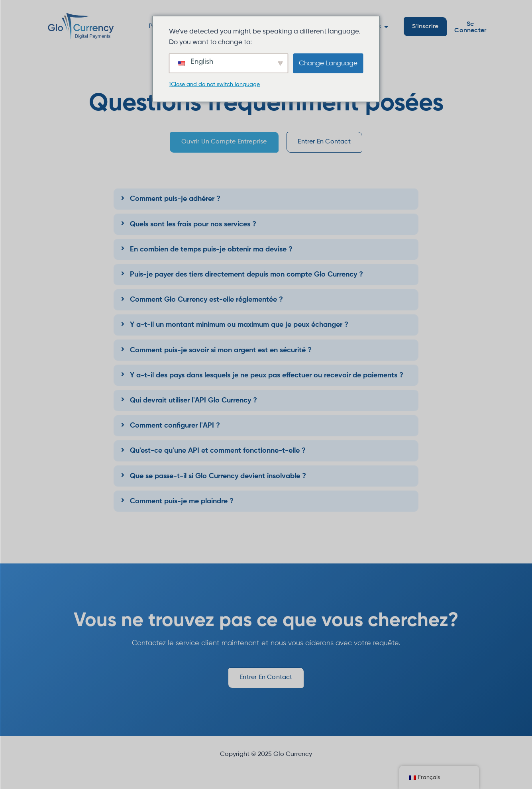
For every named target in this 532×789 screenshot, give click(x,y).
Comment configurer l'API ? (175, 428)
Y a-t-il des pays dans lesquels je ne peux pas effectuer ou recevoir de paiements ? (267, 378)
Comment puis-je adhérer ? (175, 202)
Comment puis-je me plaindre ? (182, 504)
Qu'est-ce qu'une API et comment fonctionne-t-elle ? (218, 453)
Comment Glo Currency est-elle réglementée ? (206, 302)
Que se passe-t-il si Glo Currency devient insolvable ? (218, 479)
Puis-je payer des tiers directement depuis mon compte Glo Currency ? (246, 277)
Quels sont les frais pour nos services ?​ (193, 227)
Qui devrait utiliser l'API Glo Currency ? (193, 403)
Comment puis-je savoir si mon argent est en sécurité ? (221, 353)
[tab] (266, 201)
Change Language (328, 64)
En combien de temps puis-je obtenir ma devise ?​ (211, 252)
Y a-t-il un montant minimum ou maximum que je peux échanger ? (239, 327)
